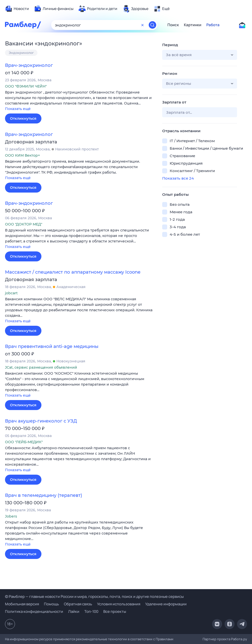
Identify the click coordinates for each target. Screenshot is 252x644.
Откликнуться (23, 118)
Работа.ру (239, 639)
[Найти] (152, 25)
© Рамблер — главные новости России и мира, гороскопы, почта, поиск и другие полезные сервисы (94, 596)
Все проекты (115, 611)
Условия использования (119, 604)
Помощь (51, 604)
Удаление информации (166, 604)
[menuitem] (17, 9)
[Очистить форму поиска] (142, 25)
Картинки (193, 25)
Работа (213, 25)
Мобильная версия (22, 604)
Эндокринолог (21, 53)
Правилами (165, 639)
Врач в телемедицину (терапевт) (44, 495)
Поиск (173, 25)
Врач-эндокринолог (29, 65)
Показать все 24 (178, 178)
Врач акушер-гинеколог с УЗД (41, 421)
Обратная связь (78, 604)
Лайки (74, 611)
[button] (80, 101)
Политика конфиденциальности (34, 611)
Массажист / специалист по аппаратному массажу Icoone (73, 272)
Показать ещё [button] (18, 109)
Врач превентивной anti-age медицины (52, 346)
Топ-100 (91, 611)
